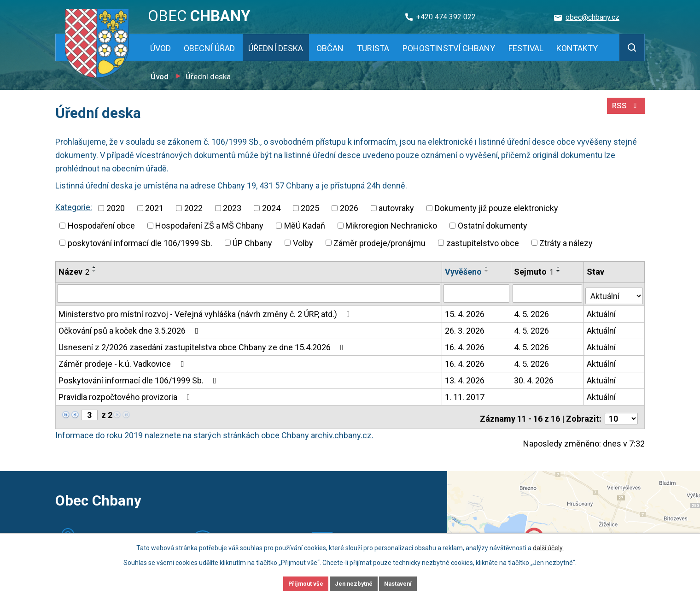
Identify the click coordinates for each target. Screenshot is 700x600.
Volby (303, 243)
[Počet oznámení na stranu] (621, 413)
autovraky (396, 208)
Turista (373, 48)
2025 (310, 208)
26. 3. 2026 (465, 328)
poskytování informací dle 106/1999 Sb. (140, 243)
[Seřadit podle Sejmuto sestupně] (560, 271)
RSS (625, 109)
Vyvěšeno (464, 272)
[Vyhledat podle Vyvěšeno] (477, 293)
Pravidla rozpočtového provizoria (126, 395)
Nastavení (410, 583)
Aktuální (602, 312)
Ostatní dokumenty (493, 226)
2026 (349, 208)
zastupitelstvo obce (483, 243)
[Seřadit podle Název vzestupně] (94, 267)
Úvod (160, 48)
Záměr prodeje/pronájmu (379, 243)
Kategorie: (74, 207)
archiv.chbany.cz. (342, 430)
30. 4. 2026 (535, 378)
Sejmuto (535, 272)
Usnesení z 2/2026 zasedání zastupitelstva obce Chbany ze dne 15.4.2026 (203, 345)
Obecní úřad (209, 48)
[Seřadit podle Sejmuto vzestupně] (560, 267)
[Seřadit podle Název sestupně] (94, 271)
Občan (330, 48)
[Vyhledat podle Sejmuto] (548, 293)
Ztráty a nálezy (566, 243)
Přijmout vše (294, 583)
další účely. (548, 546)
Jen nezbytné (354, 583)
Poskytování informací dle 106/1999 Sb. (139, 378)
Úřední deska (276, 48)
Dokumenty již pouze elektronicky (496, 208)
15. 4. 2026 (465, 312)
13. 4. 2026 (465, 378)
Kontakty (577, 48)
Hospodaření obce (101, 226)
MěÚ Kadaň (305, 226)
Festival (526, 48)
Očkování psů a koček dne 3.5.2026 (130, 328)
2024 (271, 208)
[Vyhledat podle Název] (249, 293)
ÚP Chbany (252, 243)
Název (74, 272)
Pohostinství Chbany (449, 48)
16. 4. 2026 (465, 345)
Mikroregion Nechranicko (391, 226)
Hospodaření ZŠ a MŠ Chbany (209, 226)
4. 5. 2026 (532, 312)
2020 (116, 208)
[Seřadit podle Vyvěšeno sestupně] (487, 271)
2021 (154, 208)
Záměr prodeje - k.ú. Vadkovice (123, 362)
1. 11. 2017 (465, 395)
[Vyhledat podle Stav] (615, 292)
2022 (193, 208)
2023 (232, 208)
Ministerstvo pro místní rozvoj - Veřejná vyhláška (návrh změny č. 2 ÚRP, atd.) (206, 312)
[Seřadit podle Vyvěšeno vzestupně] (487, 267)
